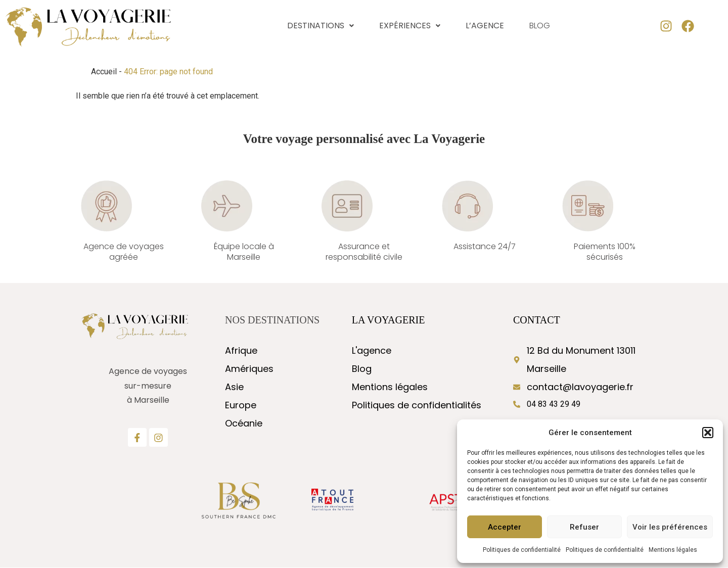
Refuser (584, 527)
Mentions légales (673, 550)
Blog (540, 26)
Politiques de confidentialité (522, 550)
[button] (708, 433)
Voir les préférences (670, 527)
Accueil (104, 72)
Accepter (505, 527)
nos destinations (272, 320)
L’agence (485, 26)
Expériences (410, 26)
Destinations (321, 26)
